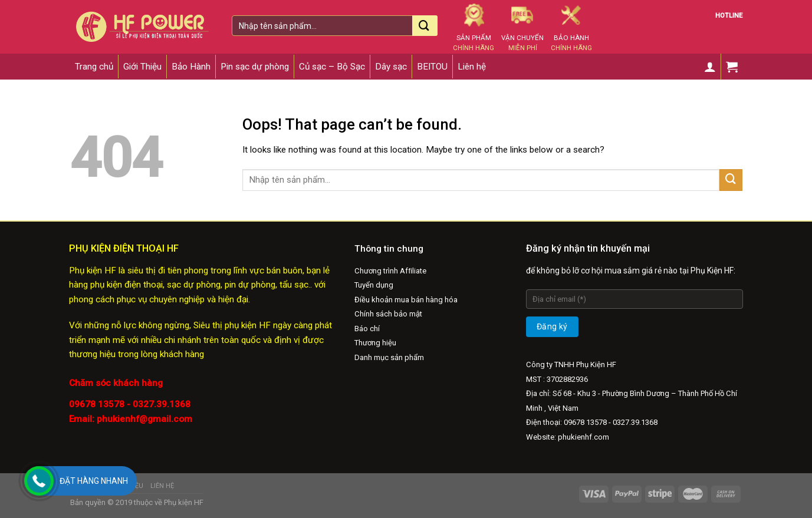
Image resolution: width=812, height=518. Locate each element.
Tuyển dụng (374, 285)
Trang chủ (94, 67)
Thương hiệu (375, 343)
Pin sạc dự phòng (255, 67)
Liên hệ (472, 67)
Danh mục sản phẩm (389, 357)
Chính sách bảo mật (388, 314)
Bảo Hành (191, 67)
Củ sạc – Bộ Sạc (332, 67)
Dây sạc (391, 67)
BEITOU (432, 67)
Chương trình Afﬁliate (390, 271)
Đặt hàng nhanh (94, 481)
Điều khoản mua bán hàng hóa (406, 300)
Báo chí (367, 329)
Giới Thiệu (142, 67)
